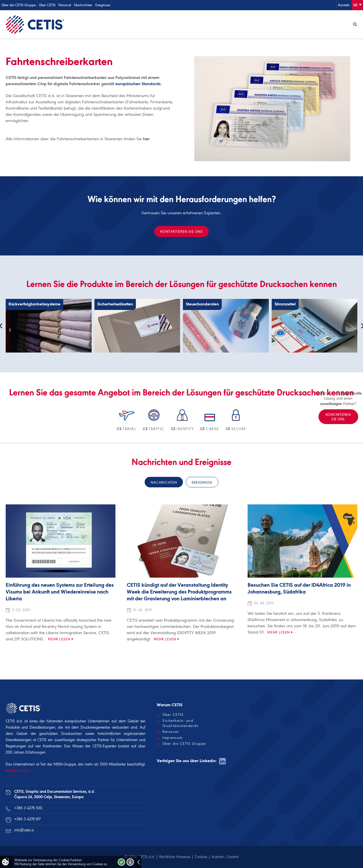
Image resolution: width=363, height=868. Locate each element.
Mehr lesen (59, 639)
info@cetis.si (24, 830)
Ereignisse (103, 5)
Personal (65, 5)
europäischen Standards (138, 84)
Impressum (173, 738)
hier (146, 139)
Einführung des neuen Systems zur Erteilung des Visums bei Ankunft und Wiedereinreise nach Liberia (60, 592)
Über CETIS (47, 5)
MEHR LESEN (17, 771)
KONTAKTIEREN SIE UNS (181, 231)
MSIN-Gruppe (65, 764)
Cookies (201, 857)
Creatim (232, 857)
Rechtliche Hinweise (175, 857)
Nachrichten (83, 5)
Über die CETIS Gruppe (19, 5)
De (357, 5)
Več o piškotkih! (130, 862)
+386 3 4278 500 (28, 808)
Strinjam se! (121, 862)
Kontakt (344, 5)
